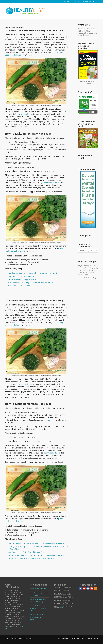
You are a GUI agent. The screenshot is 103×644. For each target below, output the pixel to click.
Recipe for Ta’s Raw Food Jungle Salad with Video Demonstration (36, 555)
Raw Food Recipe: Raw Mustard (21, 276)
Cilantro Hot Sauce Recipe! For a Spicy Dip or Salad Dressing (34, 30)
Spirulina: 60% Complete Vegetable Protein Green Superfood (34, 273)
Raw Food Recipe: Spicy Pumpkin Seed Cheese (27, 552)
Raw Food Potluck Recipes (19, 286)
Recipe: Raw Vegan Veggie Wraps (22, 279)
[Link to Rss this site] (99, 2)
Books (86, 1)
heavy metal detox (52, 183)
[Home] (25, 11)
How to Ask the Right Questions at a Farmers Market (37, 617)
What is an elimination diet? (38, 589)
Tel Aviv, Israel (21, 114)
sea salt (48, 150)
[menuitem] (66, 2)
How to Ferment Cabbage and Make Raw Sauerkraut (30, 282)
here (62, 608)
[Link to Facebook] (93, 2)
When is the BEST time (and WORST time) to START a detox (38, 608)
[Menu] (99, 11)
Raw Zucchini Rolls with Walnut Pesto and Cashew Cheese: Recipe (36, 543)
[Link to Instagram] (96, 2)
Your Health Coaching (77, 1)
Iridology (66, 1)
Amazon (89, 81)
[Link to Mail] (90, 2)
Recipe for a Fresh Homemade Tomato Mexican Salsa (31, 558)
